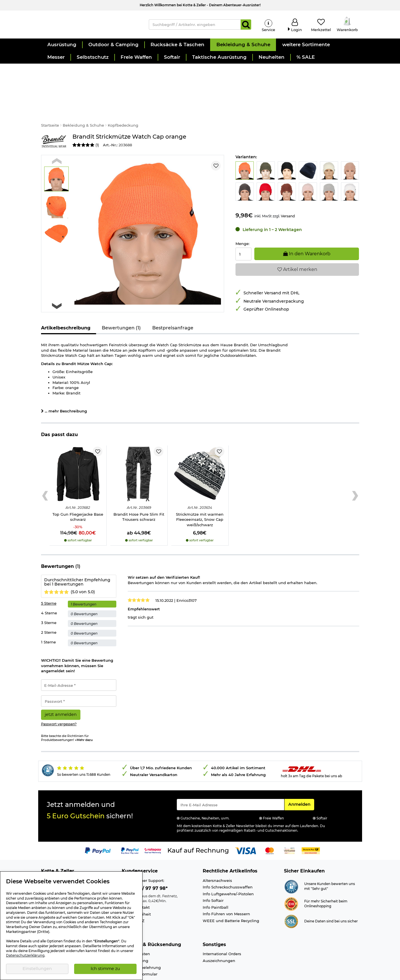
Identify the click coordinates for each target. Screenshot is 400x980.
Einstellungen (37, 969)
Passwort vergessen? (59, 700)
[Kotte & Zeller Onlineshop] (89, 26)
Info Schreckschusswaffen (228, 864)
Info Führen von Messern (226, 890)
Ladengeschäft (55, 864)
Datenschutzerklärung (25, 955)
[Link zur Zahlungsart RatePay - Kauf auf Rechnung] (153, 827)
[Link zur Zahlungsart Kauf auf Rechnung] (198, 827)
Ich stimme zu (105, 969)
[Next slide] (57, 283)
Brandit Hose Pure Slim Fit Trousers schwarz (139, 493)
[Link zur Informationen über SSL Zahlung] (291, 897)
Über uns (50, 857)
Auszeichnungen (219, 937)
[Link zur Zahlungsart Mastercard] (270, 827)
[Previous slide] (57, 138)
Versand (288, 193)
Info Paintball (216, 884)
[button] (62, 48)
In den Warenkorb (307, 230)
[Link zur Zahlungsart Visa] (245, 827)
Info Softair (213, 877)
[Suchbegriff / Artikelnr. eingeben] (195, 26)
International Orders (222, 930)
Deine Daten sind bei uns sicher (331, 898)
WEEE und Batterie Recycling (231, 897)
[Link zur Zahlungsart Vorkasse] (290, 827)
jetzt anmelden (61, 691)
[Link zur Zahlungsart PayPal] (98, 827)
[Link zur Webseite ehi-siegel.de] (291, 880)
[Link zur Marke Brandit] (54, 118)
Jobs (45, 870)
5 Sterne (49, 580)
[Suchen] (246, 26)
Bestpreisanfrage (173, 304)
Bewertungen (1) (121, 304)
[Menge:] (243, 231)
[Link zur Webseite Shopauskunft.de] (291, 862)
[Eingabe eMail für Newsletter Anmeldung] (231, 781)
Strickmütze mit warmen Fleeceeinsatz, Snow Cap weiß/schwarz (200, 496)
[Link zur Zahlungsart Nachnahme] (311, 827)
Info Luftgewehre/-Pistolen (228, 870)
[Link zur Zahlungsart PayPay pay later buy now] (130, 827)
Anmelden (301, 780)
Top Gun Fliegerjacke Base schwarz (78, 493)
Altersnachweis (217, 857)
